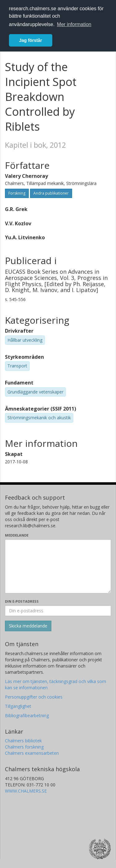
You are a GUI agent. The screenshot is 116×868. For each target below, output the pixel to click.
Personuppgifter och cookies (34, 697)
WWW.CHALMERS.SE (26, 791)
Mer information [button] (74, 24)
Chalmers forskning (24, 747)
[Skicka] (28, 626)
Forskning (17, 193)
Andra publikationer (51, 193)
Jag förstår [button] (31, 40)
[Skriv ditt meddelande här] (58, 566)
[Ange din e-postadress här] (58, 611)
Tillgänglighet (18, 706)
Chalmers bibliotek (23, 741)
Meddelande (17, 535)
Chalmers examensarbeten (32, 753)
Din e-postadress (22, 601)
